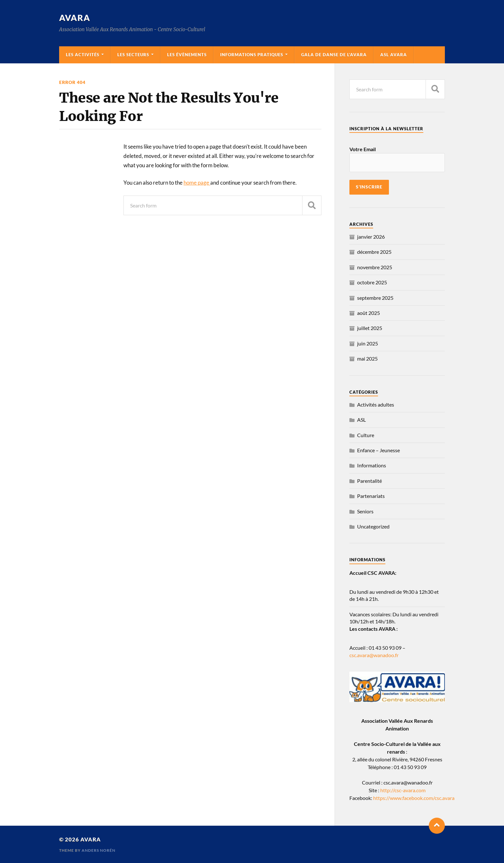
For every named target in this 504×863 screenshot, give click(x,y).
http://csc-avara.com (403, 790)
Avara (75, 18)
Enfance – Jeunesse (378, 450)
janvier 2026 (371, 237)
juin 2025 (368, 343)
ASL (361, 420)
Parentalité (369, 481)
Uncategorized (373, 526)
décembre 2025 (374, 252)
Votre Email (363, 149)
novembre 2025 (375, 267)
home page (197, 183)
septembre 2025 (375, 298)
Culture (366, 435)
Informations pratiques (252, 55)
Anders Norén (99, 850)
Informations (372, 465)
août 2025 (369, 313)
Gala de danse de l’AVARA (334, 55)
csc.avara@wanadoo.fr (374, 655)
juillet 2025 (370, 328)
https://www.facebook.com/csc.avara (414, 798)
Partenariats (371, 496)
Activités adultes (376, 404)
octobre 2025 (372, 282)
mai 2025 (367, 358)
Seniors (365, 511)
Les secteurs (133, 55)
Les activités (83, 55)
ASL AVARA (394, 55)
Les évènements (187, 55)
